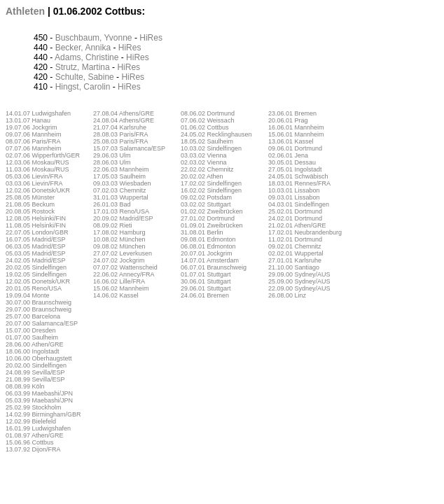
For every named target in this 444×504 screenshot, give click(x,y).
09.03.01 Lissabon (294, 197)
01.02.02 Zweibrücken (212, 211)
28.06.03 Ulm (112, 162)
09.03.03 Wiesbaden (122, 183)
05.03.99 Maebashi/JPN (39, 400)
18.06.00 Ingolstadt (33, 351)
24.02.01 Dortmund (295, 218)
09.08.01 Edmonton (208, 239)
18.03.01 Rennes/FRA (299, 183)
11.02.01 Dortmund (295, 239)
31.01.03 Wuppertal (120, 197)
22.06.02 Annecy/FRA (124, 274)
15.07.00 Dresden (31, 330)
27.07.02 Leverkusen (123, 253)
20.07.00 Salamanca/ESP (42, 323)
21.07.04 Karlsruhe (120, 127)
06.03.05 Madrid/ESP (36, 246)
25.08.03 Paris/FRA (121, 141)
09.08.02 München (119, 246)
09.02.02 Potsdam (206, 197)
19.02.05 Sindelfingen (36, 274)
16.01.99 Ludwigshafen (38, 428)
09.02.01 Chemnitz (295, 246)
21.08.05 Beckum (30, 204)
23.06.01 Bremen (292, 113)
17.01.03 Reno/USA (121, 211)
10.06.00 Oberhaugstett (39, 358)
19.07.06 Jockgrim (32, 127)
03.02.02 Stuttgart (206, 204)
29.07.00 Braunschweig (39, 309)
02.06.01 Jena (288, 155)
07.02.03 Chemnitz (120, 190)
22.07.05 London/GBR (37, 232)
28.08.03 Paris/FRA (121, 134)
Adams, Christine (86, 57)
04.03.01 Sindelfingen (299, 204)
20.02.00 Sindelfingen (36, 365)
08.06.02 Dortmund (208, 113)
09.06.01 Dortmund (295, 148)
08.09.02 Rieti (113, 225)
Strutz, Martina (83, 67)
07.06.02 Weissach (207, 120)
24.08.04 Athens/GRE (124, 120)
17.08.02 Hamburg (119, 232)
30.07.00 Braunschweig (39, 302)
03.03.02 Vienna (203, 155)
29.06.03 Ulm (112, 155)
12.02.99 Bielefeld (31, 421)
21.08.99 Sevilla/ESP (35, 379)
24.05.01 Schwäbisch (298, 176)
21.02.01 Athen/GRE (297, 225)
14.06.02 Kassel (116, 295)
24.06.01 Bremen (205, 295)
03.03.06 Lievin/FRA (34, 183)
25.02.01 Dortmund (295, 211)
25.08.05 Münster (30, 197)
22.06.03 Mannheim (121, 169)
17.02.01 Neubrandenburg (305, 232)
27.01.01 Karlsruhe (295, 260)
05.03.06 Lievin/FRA (34, 176)
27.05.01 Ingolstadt (295, 169)
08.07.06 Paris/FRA (33, 141)
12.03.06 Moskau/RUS (37, 162)
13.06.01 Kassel (291, 141)
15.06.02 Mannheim (121, 288)
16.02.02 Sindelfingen (211, 190)
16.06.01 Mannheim (296, 127)
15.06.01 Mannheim (296, 134)
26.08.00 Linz (287, 295)
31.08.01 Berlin (202, 232)
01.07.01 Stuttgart (206, 274)
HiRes (151, 38)
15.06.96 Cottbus (30, 442)
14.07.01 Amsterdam (210, 260)
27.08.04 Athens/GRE (124, 113)
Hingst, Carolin (83, 87)
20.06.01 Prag (288, 120)
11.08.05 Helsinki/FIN (36, 225)
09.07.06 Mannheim (34, 134)
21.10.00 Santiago (294, 267)
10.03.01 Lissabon (294, 190)
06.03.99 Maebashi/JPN (39, 393)
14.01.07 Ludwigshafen (38, 113)
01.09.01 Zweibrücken (212, 225)
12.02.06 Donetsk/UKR (38, 190)
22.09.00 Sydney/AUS (299, 288)
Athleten (25, 11)
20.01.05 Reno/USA (34, 288)
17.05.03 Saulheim (119, 176)
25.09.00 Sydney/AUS (299, 281)
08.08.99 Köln (25, 386)
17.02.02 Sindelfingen (211, 183)
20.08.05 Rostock (30, 211)
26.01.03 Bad (112, 204)
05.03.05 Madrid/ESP (36, 253)
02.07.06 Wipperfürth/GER (43, 155)
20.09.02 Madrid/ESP (123, 218)
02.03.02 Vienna (203, 162)
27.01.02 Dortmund (208, 218)
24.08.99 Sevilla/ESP (35, 372)
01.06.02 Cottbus (205, 127)
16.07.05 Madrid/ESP (36, 239)
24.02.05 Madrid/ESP (36, 260)
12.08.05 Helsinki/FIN (36, 218)
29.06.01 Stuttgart (206, 288)
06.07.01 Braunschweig (214, 267)
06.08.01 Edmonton (208, 246)
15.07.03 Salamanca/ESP (129, 148)
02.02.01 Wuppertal (296, 253)
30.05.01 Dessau (292, 162)
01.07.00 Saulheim (32, 337)
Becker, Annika (83, 48)
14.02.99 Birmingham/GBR (43, 414)
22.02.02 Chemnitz (207, 169)
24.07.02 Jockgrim (119, 260)
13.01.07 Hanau (28, 120)
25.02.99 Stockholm (34, 407)
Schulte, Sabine (85, 77)
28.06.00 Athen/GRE (35, 344)
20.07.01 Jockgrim (207, 253)
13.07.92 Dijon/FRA (33, 449)
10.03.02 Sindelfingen (211, 148)
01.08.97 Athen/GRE (35, 435)
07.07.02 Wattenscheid (125, 267)
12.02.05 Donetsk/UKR (38, 281)
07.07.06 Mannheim (34, 148)
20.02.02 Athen (202, 176)
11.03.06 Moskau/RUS (37, 169)
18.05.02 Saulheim (207, 141)
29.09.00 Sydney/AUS (299, 274)
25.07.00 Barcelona (33, 316)
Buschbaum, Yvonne (94, 38)
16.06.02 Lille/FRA (119, 281)
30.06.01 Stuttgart (206, 281)
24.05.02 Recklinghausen (216, 134)
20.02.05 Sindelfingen (36, 267)
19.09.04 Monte (28, 295)
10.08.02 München (119, 239)
